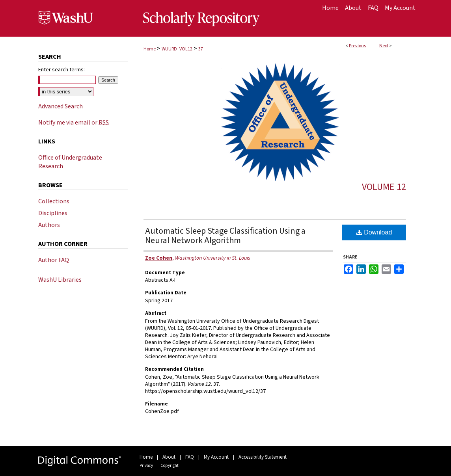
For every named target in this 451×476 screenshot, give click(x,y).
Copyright (170, 466)
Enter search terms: (61, 70)
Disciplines (53, 213)
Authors (49, 225)
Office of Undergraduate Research (70, 162)
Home (150, 49)
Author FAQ (54, 260)
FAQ (190, 457)
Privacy (146, 466)
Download (374, 232)
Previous (357, 46)
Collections (54, 201)
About (169, 457)
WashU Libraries (60, 280)
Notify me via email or (74, 123)
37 (201, 49)
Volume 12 (384, 187)
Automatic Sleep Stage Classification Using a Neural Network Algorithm (225, 236)
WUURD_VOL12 (177, 49)
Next (384, 46)
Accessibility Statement (263, 457)
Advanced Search (61, 106)
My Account (216, 457)
